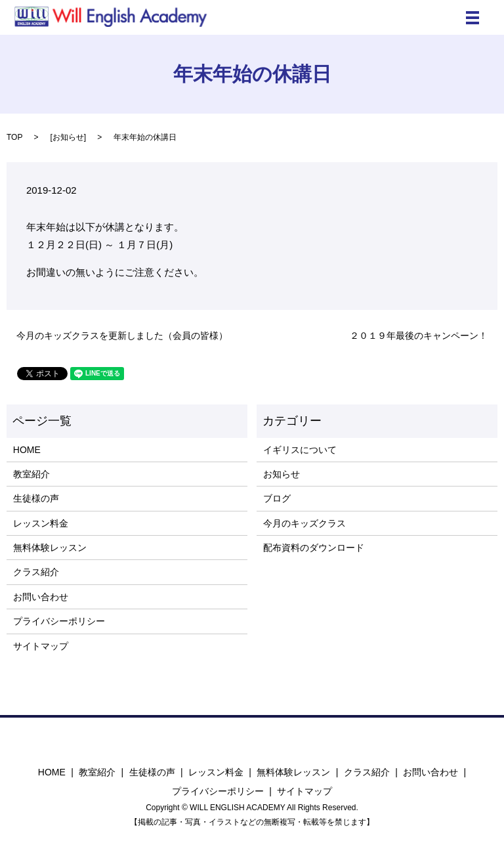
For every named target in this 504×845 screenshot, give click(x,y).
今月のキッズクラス (304, 523)
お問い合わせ (41, 597)
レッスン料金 (41, 523)
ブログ (277, 498)
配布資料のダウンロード (314, 548)
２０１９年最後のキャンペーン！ (419, 336)
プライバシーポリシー (59, 621)
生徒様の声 (36, 498)
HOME (27, 450)
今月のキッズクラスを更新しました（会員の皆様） (122, 336)
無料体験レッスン (50, 548)
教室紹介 (31, 474)
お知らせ (68, 137)
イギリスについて (300, 450)
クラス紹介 (36, 572)
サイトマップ (41, 646)
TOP (14, 137)
